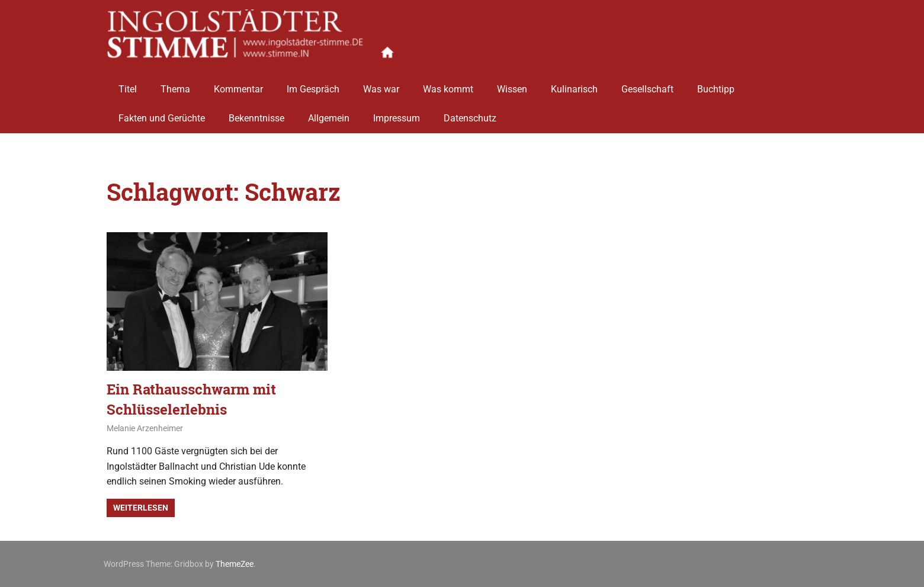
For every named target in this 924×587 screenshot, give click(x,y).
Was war (381, 84)
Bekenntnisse (256, 114)
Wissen (512, 84)
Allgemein (329, 114)
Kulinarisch (574, 84)
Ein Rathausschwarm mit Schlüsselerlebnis (191, 399)
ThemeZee (235, 564)
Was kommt (448, 84)
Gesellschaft (647, 84)
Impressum (397, 114)
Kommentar (238, 84)
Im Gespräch (313, 84)
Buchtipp (716, 84)
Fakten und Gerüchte (162, 114)
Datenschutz (470, 114)
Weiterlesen (141, 508)
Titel (128, 84)
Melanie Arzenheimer (145, 428)
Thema (175, 84)
